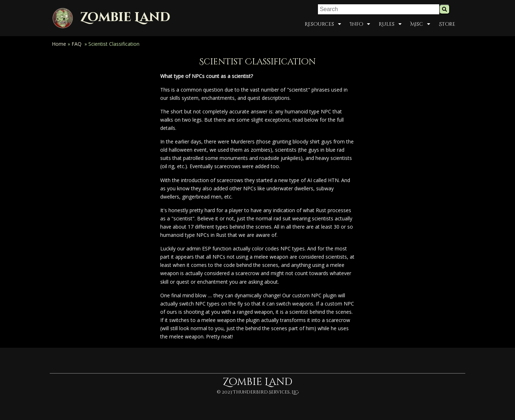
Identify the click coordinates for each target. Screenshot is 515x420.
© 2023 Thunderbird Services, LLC (258, 392)
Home (59, 44)
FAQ (77, 44)
